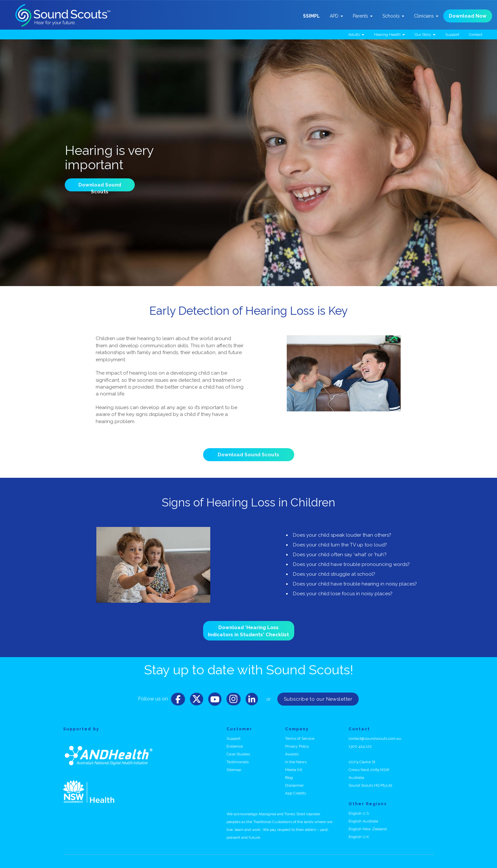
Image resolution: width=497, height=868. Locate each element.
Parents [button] (363, 16)
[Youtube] (215, 701)
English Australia (363, 821)
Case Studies (238, 754)
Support (452, 34)
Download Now (468, 16)
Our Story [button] (425, 34)
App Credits (296, 793)
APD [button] (336, 16)
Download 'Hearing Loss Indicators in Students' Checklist (249, 631)
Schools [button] (393, 16)
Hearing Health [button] (389, 34)
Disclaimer (294, 785)
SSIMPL (311, 16)
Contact (476, 34)
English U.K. (359, 837)
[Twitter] (197, 701)
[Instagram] (234, 701)
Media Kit (294, 770)
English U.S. (359, 813)
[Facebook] (178, 701)
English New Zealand (368, 829)
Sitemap (234, 770)
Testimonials (238, 762)
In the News (296, 762)
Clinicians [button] (426, 16)
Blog (289, 778)
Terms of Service (300, 738)
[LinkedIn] (252, 701)
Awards (292, 754)
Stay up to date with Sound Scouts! (249, 670)
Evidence (235, 746)
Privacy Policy (297, 746)
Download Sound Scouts (249, 455)
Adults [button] (356, 34)
